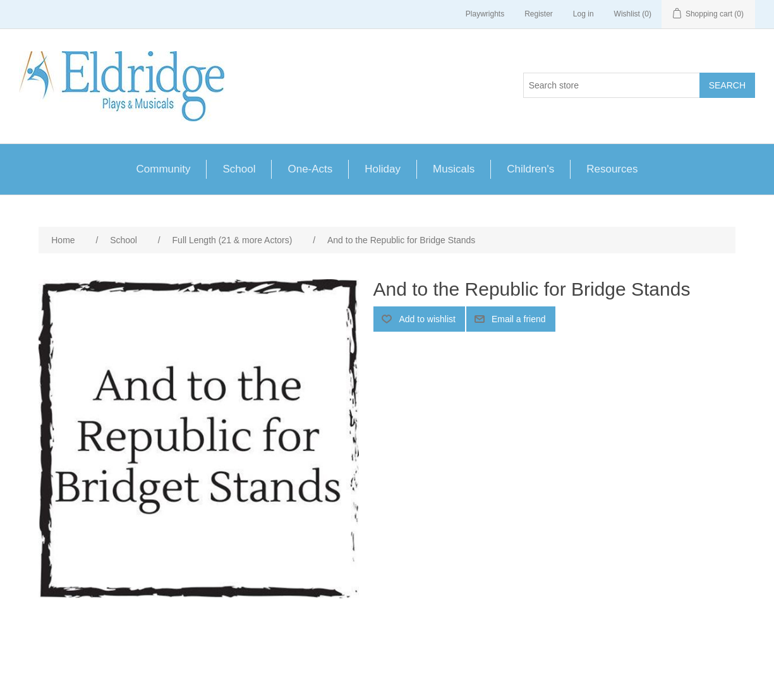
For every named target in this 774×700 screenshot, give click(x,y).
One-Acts (310, 169)
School (239, 169)
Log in (584, 14)
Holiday (383, 169)
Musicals (454, 169)
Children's (530, 169)
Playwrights (485, 14)
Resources (612, 169)
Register (539, 14)
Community (164, 169)
